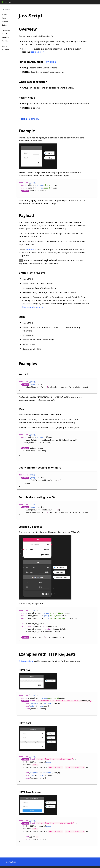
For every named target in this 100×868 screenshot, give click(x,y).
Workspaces (6, 9)
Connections (6, 30)
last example (36, 52)
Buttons (5, 25)
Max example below (32, 306)
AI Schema (5, 50)
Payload (49, 62)
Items (4, 18)
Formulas (5, 34)
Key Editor (5, 41)
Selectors (5, 22)
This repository (26, 658)
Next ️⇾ (14, 859)
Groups (4, 15)
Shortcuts (5, 46)
